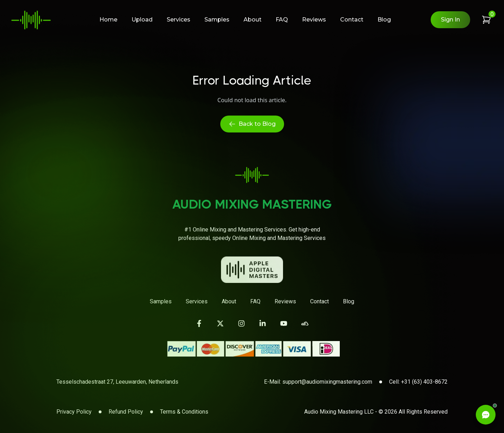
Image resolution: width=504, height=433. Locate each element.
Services (179, 20)
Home (108, 20)
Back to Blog (252, 124)
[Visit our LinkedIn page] (263, 323)
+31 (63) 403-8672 (424, 382)
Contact (352, 20)
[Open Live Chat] (486, 415)
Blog (384, 20)
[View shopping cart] (486, 20)
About (253, 20)
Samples (217, 20)
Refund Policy (126, 412)
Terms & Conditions (184, 412)
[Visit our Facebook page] (199, 323)
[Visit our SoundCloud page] (305, 323)
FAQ (282, 20)
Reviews (314, 20)
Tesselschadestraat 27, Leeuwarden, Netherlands (117, 382)
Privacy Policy (74, 412)
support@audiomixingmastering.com (327, 382)
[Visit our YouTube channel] (284, 323)
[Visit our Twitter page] (220, 323)
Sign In (450, 20)
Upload (142, 20)
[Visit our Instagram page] (241, 323)
